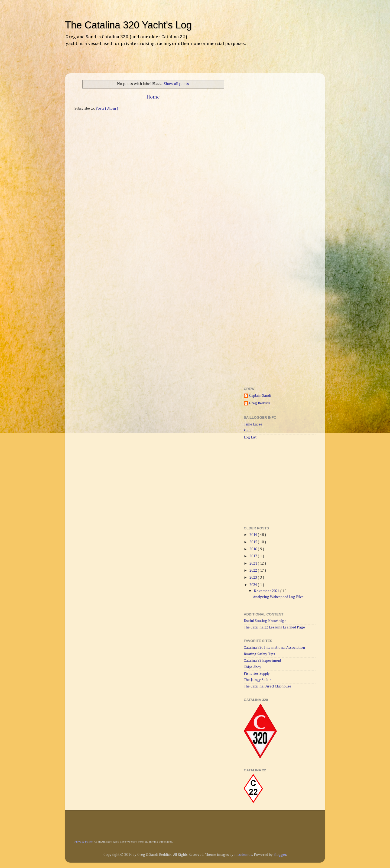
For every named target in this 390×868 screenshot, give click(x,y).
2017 (254, 556)
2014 (254, 535)
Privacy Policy (84, 842)
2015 (254, 542)
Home (153, 97)
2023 (254, 578)
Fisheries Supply (257, 674)
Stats (248, 431)
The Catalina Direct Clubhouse (267, 686)
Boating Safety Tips (259, 654)
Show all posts (176, 84)
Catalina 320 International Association (274, 648)
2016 (254, 549)
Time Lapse (253, 424)
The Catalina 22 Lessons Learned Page (274, 627)
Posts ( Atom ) (107, 109)
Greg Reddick (260, 403)
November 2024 (267, 591)
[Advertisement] (134, 64)
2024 (254, 585)
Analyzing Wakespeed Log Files (278, 597)
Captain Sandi (260, 396)
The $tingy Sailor (257, 680)
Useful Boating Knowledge (265, 621)
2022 (254, 571)
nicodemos (243, 855)
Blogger (280, 855)
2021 (254, 564)
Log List (250, 437)
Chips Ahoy (253, 667)
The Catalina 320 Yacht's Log (128, 25)
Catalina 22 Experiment (262, 661)
